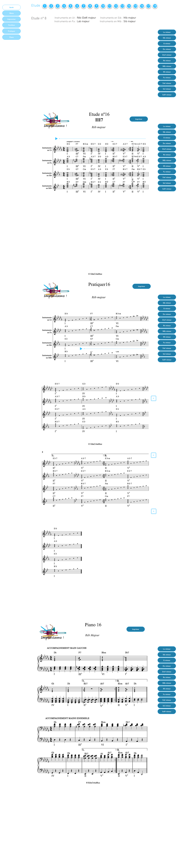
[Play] (56, 139)
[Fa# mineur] (167, 83)
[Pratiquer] (11, 31)
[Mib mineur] (167, 66)
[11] (110, 6)
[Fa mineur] (167, 78)
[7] (84, 6)
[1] (45, 6)
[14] (129, 6)
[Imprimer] (139, 119)
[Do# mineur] (167, 55)
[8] (90, 6)
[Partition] (11, 25)
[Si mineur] (167, 43)
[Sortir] (11, 7)
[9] (96, 6)
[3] (58, 6)
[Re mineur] (167, 677)
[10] (103, 6)
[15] (135, 6)
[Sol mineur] (167, 89)
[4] (64, 6)
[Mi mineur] (167, 72)
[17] (148, 6)
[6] (77, 6)
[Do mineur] (167, 49)
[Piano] (11, 37)
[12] (116, 6)
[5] (71, 6)
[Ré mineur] (167, 60)
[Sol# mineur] (167, 95)
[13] (122, 6)
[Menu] (11, 13)
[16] (142, 6)
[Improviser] (11, 19)
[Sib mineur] (167, 38)
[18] (155, 6)
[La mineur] (167, 32)
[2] (51, 6)
